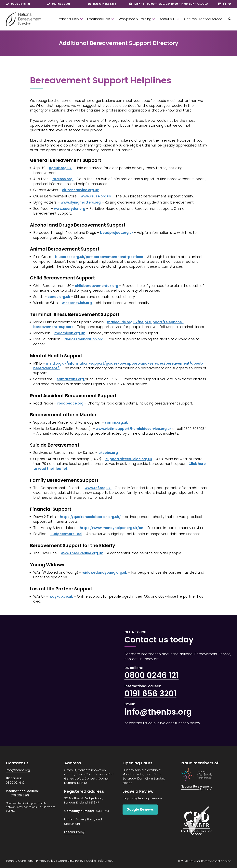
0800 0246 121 (152, 675)
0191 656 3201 (151, 694)
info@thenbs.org (158, 712)
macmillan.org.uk (70, 333)
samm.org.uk (116, 422)
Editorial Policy (74, 832)
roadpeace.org (71, 403)
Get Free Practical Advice (203, 19)
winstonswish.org (77, 303)
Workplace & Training (137, 19)
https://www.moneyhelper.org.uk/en (112, 528)
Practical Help (70, 19)
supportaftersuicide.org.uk (129, 459)
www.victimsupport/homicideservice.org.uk (134, 429)
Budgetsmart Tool (66, 534)
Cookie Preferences (100, 861)
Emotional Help (101, 19)
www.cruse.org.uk (96, 196)
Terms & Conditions (20, 861)
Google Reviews (140, 809)
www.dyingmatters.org (81, 202)
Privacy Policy (46, 861)
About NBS (170, 19)
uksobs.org (108, 453)
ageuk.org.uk (61, 168)
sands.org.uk (59, 297)
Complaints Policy (71, 861)
